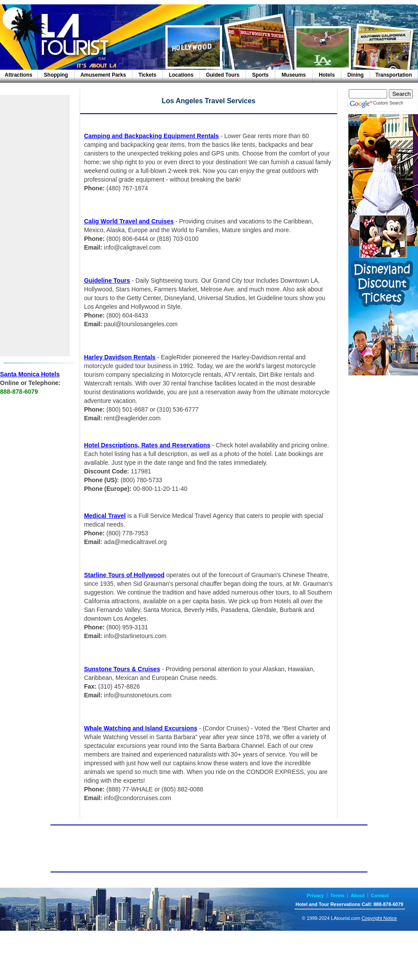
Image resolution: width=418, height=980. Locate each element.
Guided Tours (223, 75)
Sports (260, 75)
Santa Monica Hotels (30, 374)
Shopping (56, 75)
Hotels (327, 75)
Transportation (394, 75)
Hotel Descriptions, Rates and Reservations (147, 445)
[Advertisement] (35, 226)
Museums (294, 75)
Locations (181, 75)
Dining (356, 75)
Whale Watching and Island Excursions (141, 728)
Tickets (147, 75)
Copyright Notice (379, 918)
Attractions (19, 75)
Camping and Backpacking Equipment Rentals (152, 136)
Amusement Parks (103, 75)
